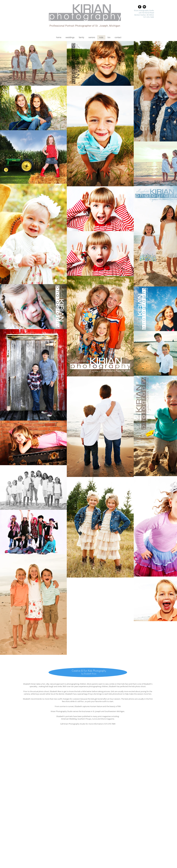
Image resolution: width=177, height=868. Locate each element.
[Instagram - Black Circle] (144, 7)
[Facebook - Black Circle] (140, 7)
